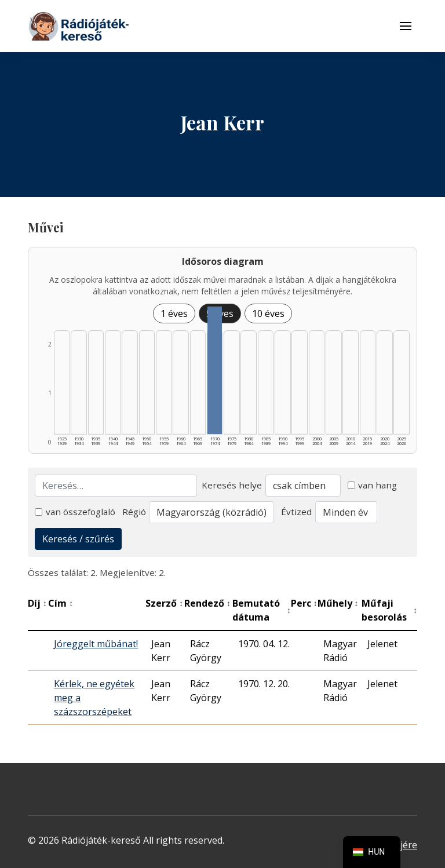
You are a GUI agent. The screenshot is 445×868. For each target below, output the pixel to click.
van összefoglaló (75, 512)
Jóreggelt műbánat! (96, 644)
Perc (304, 603)
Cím (61, 603)
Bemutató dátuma (262, 610)
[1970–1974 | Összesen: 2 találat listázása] (215, 370)
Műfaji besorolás (389, 610)
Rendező (207, 603)
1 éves (174, 313)
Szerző (164, 603)
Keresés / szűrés (78, 539)
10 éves (268, 313)
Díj (37, 603)
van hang (373, 485)
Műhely (338, 603)
